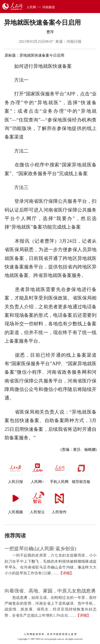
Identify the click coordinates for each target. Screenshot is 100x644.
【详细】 (66, 573)
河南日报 (74, 42)
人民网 (31, 7)
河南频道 (49, 7)
